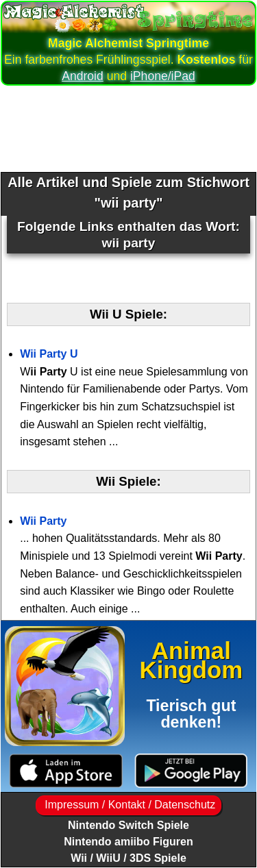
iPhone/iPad (163, 76)
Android (83, 76)
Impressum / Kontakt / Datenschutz (128, 805)
